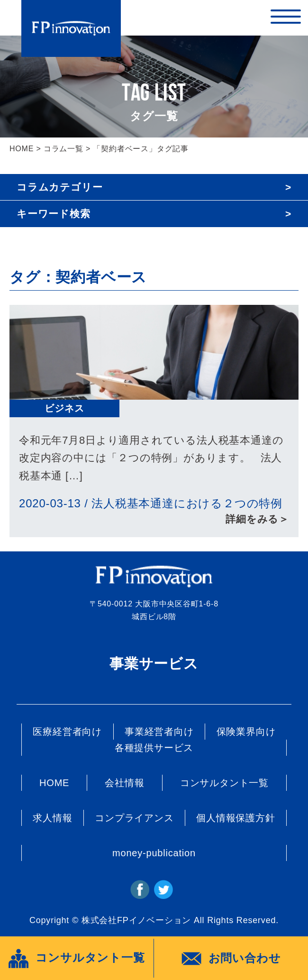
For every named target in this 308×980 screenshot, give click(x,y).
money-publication (154, 853)
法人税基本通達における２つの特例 (187, 503)
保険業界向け (246, 732)
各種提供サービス (154, 748)
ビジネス (64, 408)
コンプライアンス (134, 818)
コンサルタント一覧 (224, 783)
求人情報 (52, 818)
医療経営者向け (67, 732)
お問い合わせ (231, 959)
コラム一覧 (63, 149)
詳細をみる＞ (257, 519)
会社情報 (124, 783)
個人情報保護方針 (236, 818)
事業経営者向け (159, 732)
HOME (22, 149)
